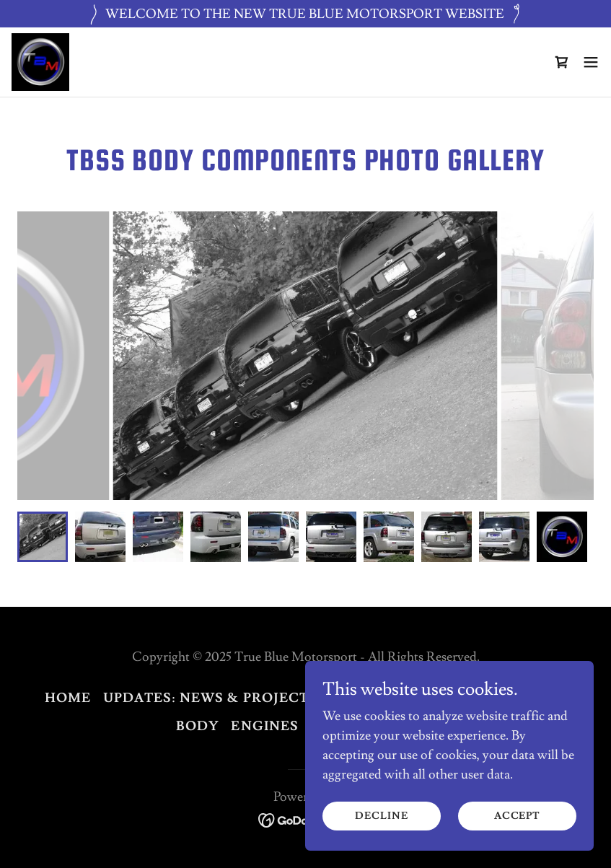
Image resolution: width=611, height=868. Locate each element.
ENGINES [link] (265, 726)
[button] (591, 62)
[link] (40, 62)
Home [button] (68, 698)
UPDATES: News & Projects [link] (211, 698)
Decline (381, 816)
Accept (517, 816)
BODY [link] (198, 726)
